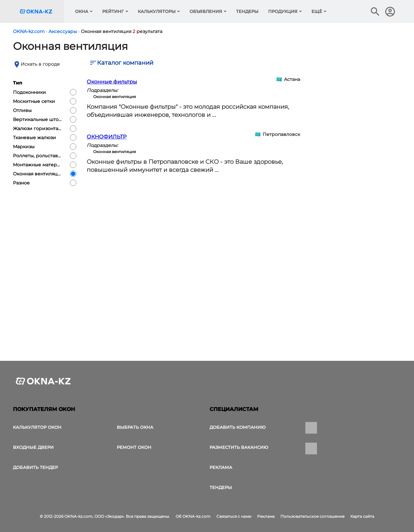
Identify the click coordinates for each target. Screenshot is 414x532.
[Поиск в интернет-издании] (375, 12)
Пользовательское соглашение (312, 516)
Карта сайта (362, 516)
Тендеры (247, 11)
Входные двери (33, 447)
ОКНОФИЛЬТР (107, 137)
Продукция (283, 11)
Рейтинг (113, 11)
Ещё (317, 11)
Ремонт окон (134, 447)
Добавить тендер (35, 467)
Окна (82, 11)
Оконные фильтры (112, 82)
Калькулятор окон (37, 427)
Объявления (206, 11)
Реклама (221, 467)
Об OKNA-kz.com (193, 516)
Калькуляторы (157, 11)
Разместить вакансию (239, 447)
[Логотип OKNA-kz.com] (41, 11)
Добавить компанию (238, 427)
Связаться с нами (234, 516)
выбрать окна (135, 427)
